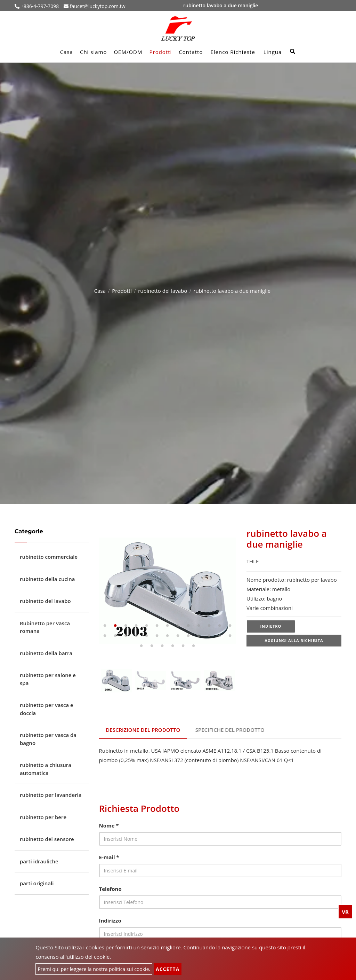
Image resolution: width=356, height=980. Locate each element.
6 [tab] (157, 626)
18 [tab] (147, 636)
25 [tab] (220, 636)
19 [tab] (157, 636)
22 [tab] (188, 636)
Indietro (271, 626)
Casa (67, 52)
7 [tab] (168, 626)
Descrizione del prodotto (143, 730)
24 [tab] (209, 636)
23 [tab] (199, 636)
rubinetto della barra (46, 653)
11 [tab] (209, 626)
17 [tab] (136, 636)
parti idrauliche (39, 861)
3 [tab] (126, 626)
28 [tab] (152, 646)
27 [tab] (141, 646)
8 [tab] (178, 626)
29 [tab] (162, 646)
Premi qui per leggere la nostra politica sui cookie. (94, 969)
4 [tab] (136, 626)
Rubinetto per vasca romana (45, 627)
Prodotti (161, 52)
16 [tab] (126, 636)
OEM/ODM (128, 52)
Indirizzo (110, 920)
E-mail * (109, 857)
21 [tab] (178, 636)
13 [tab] (230, 626)
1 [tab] (105, 626)
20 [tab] (168, 636)
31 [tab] (183, 646)
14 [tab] (105, 636)
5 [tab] (147, 626)
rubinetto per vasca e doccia (47, 709)
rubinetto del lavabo (163, 291)
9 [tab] (188, 626)
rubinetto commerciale (49, 557)
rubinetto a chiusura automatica (46, 769)
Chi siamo (94, 52)
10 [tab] (199, 626)
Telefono (110, 888)
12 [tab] (220, 626)
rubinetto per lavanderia (51, 795)
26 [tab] (230, 636)
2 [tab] (115, 626)
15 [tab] (115, 636)
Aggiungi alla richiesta (294, 641)
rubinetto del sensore (47, 839)
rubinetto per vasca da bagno (48, 739)
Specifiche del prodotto (230, 730)
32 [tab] (194, 646)
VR (345, 912)
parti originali (37, 883)
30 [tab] (173, 646)
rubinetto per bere (43, 817)
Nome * (109, 825)
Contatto (191, 52)
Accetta (168, 969)
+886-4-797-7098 (39, 6)
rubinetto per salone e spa (48, 679)
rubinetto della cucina (47, 579)
